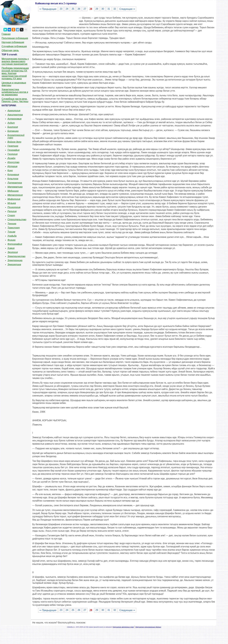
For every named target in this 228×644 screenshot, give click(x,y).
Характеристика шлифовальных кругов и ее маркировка (15, 92)
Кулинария (13, 175)
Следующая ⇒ (127, 9)
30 (103, 9)
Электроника (15, 260)
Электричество (16, 256)
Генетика (13, 146)
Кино (10, 170)
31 (109, 9)
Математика (15, 187)
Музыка (12, 203)
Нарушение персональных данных (148, 627)
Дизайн (11, 158)
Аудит (11, 123)
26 (79, 9)
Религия (12, 211)
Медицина (13, 191)
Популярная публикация (15, 38)
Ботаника (13, 131)
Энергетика (14, 264)
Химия (11, 248)
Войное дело (14, 142)
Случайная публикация (14, 46)
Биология (13, 127)
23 (61, 9)
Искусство (13, 162)
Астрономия (14, 119)
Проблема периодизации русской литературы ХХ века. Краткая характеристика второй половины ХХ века (15, 73)
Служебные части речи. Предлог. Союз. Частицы (15, 100)
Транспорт (14, 228)
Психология (14, 207)
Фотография (15, 244)
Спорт (11, 215)
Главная (6, 34)
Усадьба (12, 236)
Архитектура (15, 115)
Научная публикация (13, 42)
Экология (13, 252)
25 (73, 9)
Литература (15, 183)
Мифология (14, 199)
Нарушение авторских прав (123, 627)
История (12, 166)
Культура (13, 179)
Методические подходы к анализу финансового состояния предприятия (15, 61)
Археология (14, 111)
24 (67, 9)
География (13, 150)
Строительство (17, 220)
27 (85, 9)
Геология (12, 154)
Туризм (11, 232)
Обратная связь (10, 50)
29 (97, 9)
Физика (11, 240)
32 (115, 9)
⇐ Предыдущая (48, 9)
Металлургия (15, 195)
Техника (12, 224)
